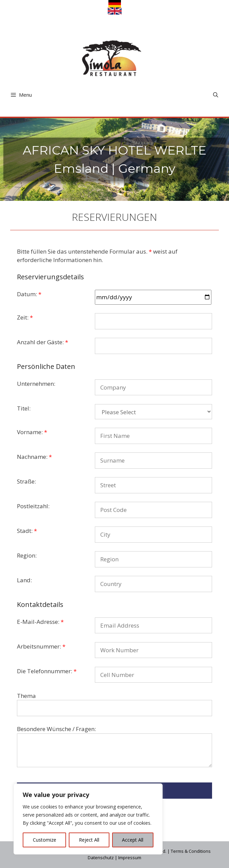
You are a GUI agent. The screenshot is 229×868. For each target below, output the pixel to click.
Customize (45, 840)
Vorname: (32, 432)
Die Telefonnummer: (47, 671)
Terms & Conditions (191, 851)
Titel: (24, 408)
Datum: (29, 294)
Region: (27, 555)
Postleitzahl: (33, 506)
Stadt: (27, 531)
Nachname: (34, 457)
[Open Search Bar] (216, 95)
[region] (88, 819)
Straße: (26, 481)
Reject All (89, 840)
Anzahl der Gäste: (43, 342)
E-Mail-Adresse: (40, 622)
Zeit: (25, 317)
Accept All (133, 840)
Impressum (130, 858)
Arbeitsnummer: (41, 646)
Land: (24, 580)
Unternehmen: (36, 384)
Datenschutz (101, 858)
